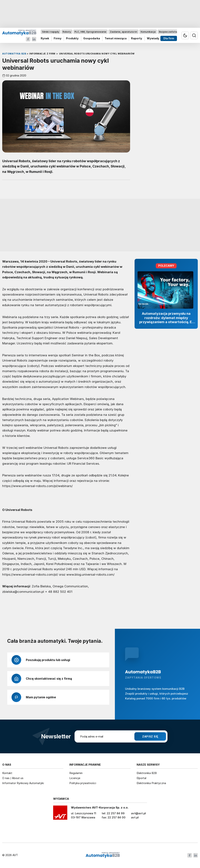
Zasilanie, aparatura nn (124, 32)
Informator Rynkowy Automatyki (23, 783)
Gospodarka (92, 39)
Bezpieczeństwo (169, 32)
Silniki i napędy (51, 32)
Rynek (45, 39)
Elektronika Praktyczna (151, 783)
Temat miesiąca (116, 39)
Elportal (141, 778)
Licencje (75, 778)
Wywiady (153, 39)
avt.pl (135, 817)
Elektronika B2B (147, 773)
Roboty (67, 32)
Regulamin (76, 773)
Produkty (72, 39)
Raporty (137, 39)
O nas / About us (13, 778)
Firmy (58, 39)
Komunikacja (148, 32)
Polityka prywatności (83, 783)
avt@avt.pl (138, 813)
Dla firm (169, 39)
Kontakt (7, 773)
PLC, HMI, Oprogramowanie (90, 32)
